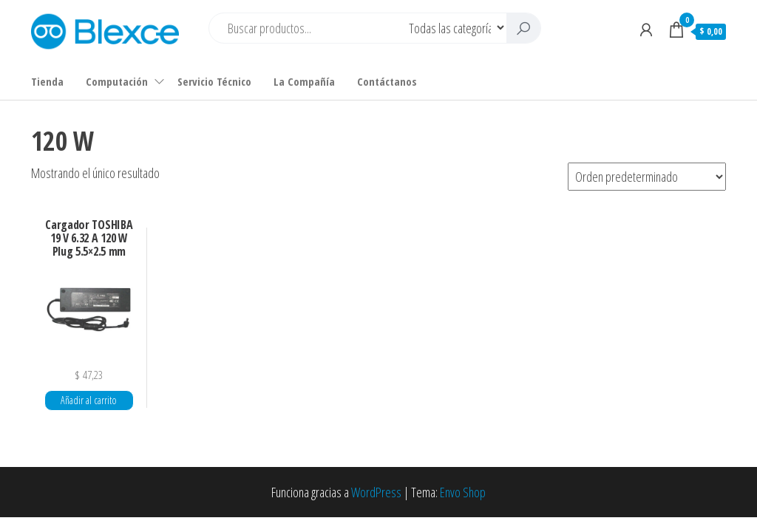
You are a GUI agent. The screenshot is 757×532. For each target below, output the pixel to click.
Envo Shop (463, 492)
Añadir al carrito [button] (89, 400)
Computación (117, 81)
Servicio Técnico (214, 81)
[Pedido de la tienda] (647, 177)
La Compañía (304, 81)
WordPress (376, 492)
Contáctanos (387, 81)
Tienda (47, 81)
